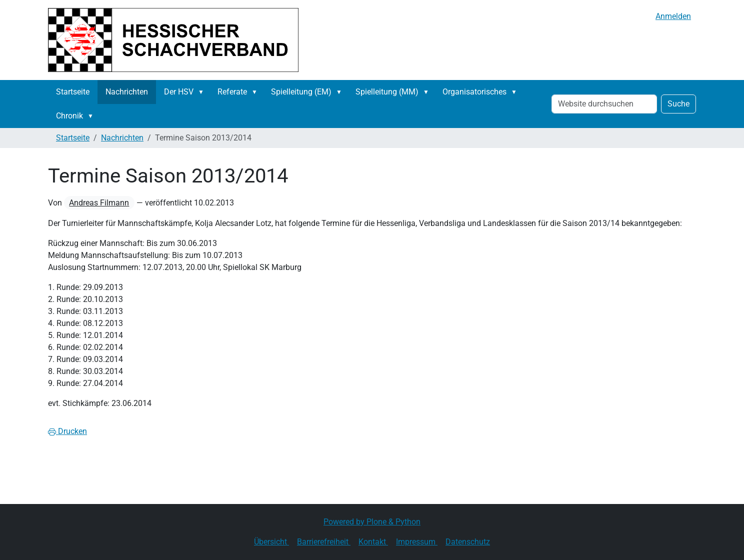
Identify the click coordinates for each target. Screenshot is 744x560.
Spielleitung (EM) (301, 92)
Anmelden (673, 16)
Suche (678, 104)
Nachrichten (127, 92)
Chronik (69, 116)
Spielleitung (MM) (387, 92)
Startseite (73, 92)
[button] (203, 92)
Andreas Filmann (99, 203)
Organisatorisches (474, 92)
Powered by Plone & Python (372, 522)
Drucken (67, 431)
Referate (232, 92)
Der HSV (179, 92)
